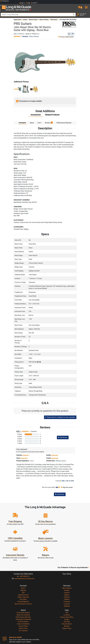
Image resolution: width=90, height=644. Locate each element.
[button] (79, 4)
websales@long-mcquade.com (23, 560)
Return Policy (23, 610)
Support (67, 581)
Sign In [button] (75, 1)
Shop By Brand (67, 605)
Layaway (67, 585)
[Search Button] (74, 13)
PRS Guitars (54, 18)
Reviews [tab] (49, 121)
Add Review (63, 436)
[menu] (86, 4)
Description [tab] (22, 121)
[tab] (36, 113)
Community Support (23, 594)
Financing (67, 583)
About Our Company (23, 596)
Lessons (67, 574)
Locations (67, 596)
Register (23, 572)
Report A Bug (67, 610)
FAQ (67, 594)
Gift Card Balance (23, 583)
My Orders (23, 581)
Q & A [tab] (39, 121)
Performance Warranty (23, 598)
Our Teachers (23, 612)
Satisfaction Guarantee (23, 601)
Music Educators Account (23, 585)
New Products (67, 569)
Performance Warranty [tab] (64, 121)
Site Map (67, 603)
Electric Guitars (33, 18)
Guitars (25, 18)
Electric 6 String (44, 18)
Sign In (23, 569)
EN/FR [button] (86, 1)
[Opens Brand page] (69, 22)
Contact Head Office (67, 598)
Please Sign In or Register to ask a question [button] (60, 415)
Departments (17, 18)
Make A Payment (23, 578)
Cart (23, 574)
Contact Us (4, 1)
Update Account (23, 576)
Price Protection (23, 603)
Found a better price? (66, 35)
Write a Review (34, 35)
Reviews (67, 607)
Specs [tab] (32, 121)
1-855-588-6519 (23, 557)
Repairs (67, 576)
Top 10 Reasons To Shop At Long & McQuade (73, 549)
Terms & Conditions (23, 605)
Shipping (67, 587)
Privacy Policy (23, 607)
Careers (67, 601)
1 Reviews (25, 35)
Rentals (67, 572)
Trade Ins (67, 578)
